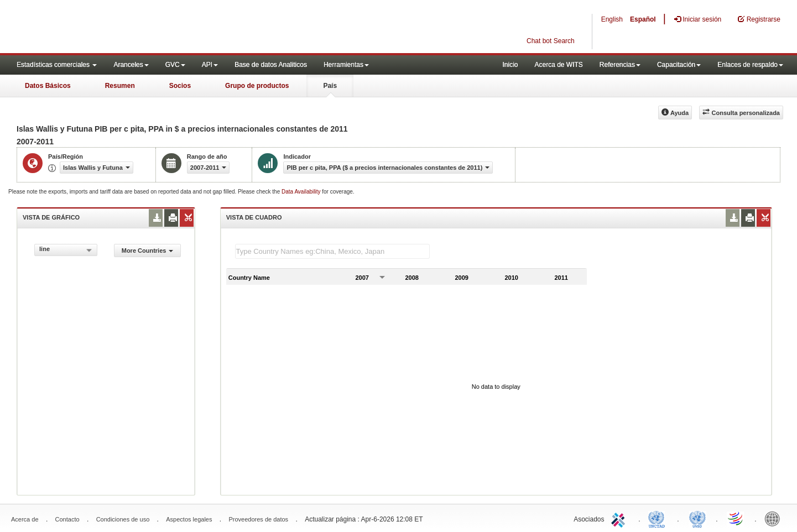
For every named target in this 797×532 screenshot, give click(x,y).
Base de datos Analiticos (271, 65)
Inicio (510, 65)
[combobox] (66, 250)
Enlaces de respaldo (750, 65)
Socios (180, 86)
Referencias (620, 65)
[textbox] (332, 251)
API (210, 65)
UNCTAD (659, 518)
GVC (175, 65)
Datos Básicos (48, 86)
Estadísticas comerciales (57, 65)
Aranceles (131, 65)
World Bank (775, 518)
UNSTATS (697, 518)
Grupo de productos (257, 86)
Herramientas (346, 65)
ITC (620, 518)
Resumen (120, 86)
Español (643, 19)
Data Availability (302, 192)
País (330, 86)
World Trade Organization (736, 518)
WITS (111, 28)
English (612, 19)
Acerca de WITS (558, 65)
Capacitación (679, 65)
